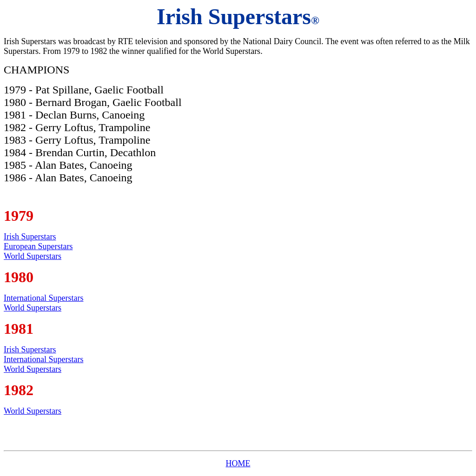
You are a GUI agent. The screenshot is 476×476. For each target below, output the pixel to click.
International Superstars (43, 298)
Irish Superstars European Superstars (38, 241)
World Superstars (33, 256)
